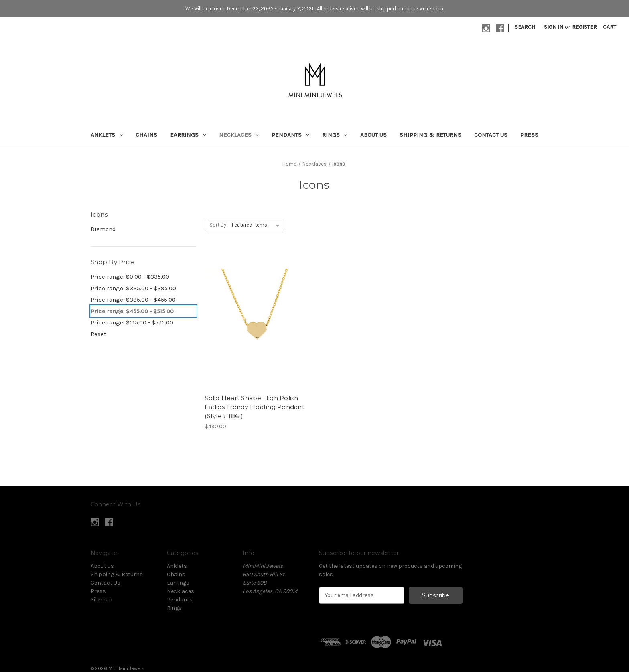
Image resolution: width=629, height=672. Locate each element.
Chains (146, 135)
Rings (335, 135)
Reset (98, 334)
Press (529, 135)
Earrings (188, 135)
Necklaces (239, 135)
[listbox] (257, 225)
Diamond (103, 229)
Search (525, 27)
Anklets (107, 135)
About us (373, 135)
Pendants (290, 135)
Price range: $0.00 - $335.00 (130, 277)
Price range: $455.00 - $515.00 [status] (132, 311)
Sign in (554, 27)
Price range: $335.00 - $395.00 (133, 288)
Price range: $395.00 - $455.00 (133, 300)
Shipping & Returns (430, 135)
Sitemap (101, 600)
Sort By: (218, 225)
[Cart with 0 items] (610, 27)
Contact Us (491, 135)
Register (584, 27)
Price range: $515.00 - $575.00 (132, 322)
